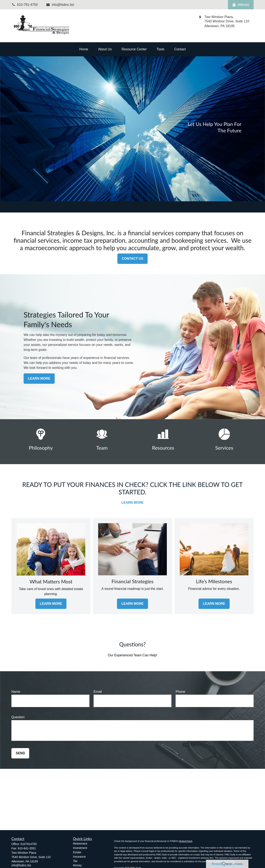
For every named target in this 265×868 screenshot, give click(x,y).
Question (18, 717)
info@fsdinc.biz (60, 5)
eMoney (241, 5)
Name (16, 692)
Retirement (80, 844)
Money (77, 865)
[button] (84, 49)
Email (98, 692)
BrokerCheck (186, 841)
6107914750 (29, 844)
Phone (180, 692)
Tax (75, 861)
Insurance (79, 857)
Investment (80, 848)
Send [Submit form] (20, 753)
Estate (77, 852)
